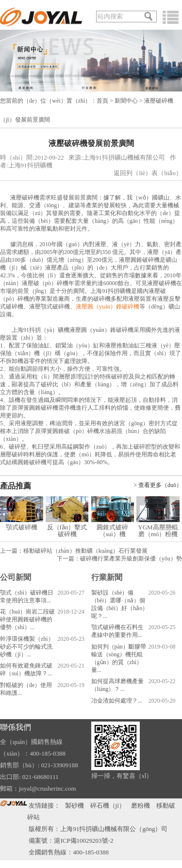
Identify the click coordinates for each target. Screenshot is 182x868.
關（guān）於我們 (111, 4)
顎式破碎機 (22, 527)
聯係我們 (16, 727)
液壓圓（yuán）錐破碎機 (108, 307)
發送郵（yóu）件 (65, 4)
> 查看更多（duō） (158, 485)
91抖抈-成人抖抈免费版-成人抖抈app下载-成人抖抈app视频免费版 (91, 864)
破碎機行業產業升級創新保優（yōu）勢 (131, 559)
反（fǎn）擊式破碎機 (67, 531)
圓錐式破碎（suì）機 (112, 531)
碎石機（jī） (108, 805)
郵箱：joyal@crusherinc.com (38, 788)
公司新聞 (16, 577)
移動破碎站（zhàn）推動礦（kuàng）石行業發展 (85, 551)
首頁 (102, 101)
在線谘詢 (147, 4)
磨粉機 (141, 805)
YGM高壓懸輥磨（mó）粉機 (158, 531)
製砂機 (74, 805)
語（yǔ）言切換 (21, 4)
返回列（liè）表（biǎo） (148, 173)
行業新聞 (107, 577)
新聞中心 (126, 101)
